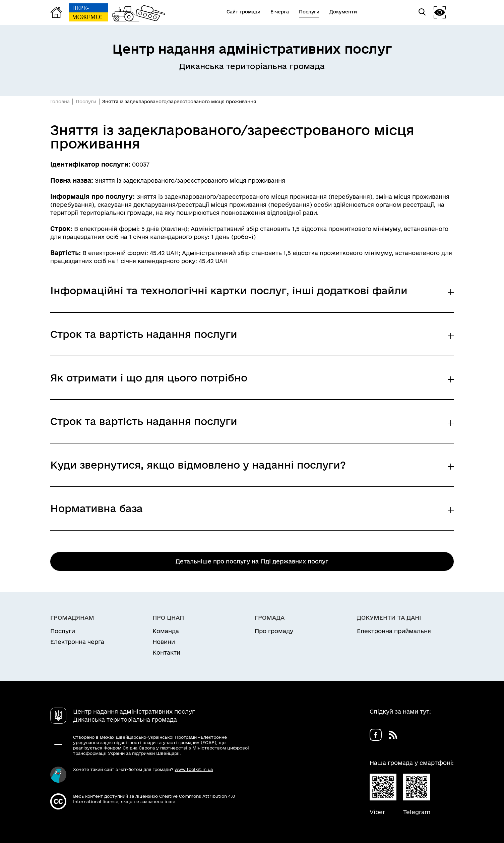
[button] (440, 12)
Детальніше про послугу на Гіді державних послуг (252, 561)
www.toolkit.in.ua (194, 769)
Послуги (86, 102)
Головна (60, 102)
